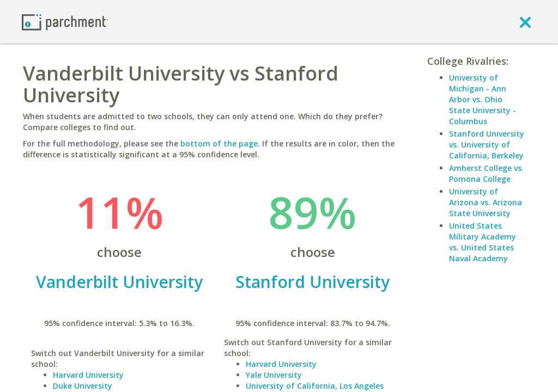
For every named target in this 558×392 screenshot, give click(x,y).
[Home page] (65, 22)
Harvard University (88, 375)
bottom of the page (219, 143)
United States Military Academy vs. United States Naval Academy (483, 242)
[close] (525, 22)
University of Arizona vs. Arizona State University (486, 202)
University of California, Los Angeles (315, 386)
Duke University (83, 386)
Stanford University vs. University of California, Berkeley (487, 145)
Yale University (274, 375)
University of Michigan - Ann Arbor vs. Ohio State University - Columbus (483, 99)
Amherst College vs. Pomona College (486, 173)
